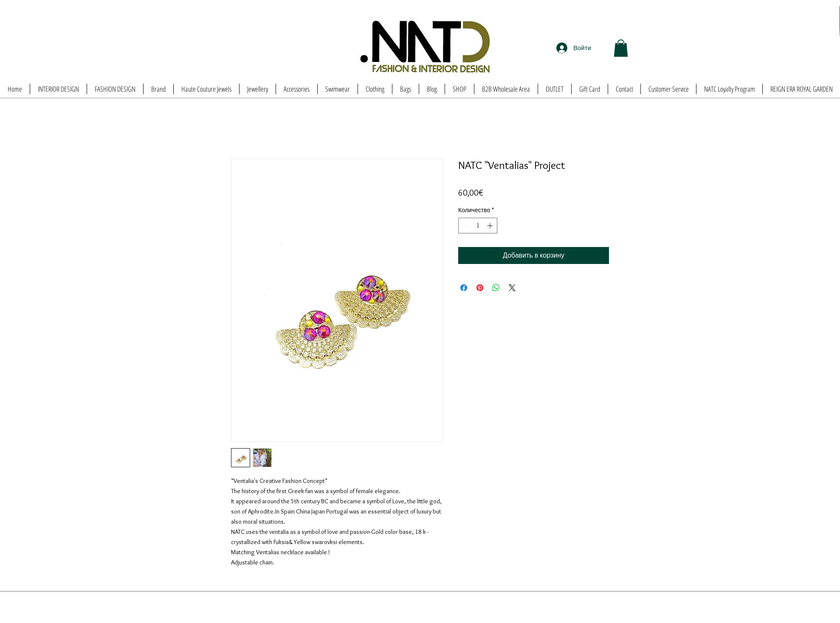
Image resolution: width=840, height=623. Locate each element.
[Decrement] (465, 226)
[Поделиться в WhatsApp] (496, 288)
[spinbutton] (478, 226)
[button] (621, 48)
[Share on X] (512, 288)
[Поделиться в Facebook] (464, 288)
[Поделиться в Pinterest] (480, 288)
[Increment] (491, 226)
